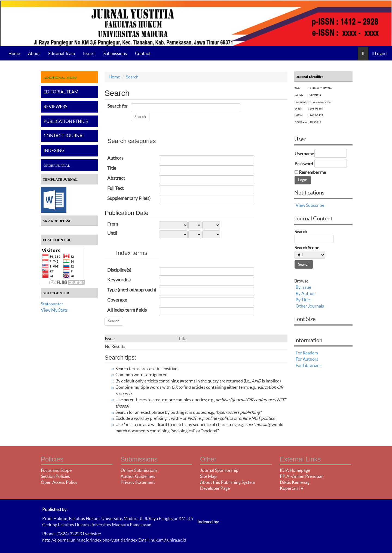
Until (112, 233)
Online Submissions (139, 470)
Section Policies (55, 476)
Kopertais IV (292, 488)
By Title (303, 300)
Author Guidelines (138, 476)
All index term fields (127, 310)
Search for (118, 106)
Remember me (312, 172)
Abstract (116, 178)
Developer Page (215, 488)
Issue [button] (89, 53)
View (300, 205)
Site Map (208, 476)
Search (132, 77)
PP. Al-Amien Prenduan (302, 476)
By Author (305, 293)
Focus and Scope (56, 470)
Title (112, 168)
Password (304, 164)
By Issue (303, 287)
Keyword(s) (119, 280)
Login (380, 53)
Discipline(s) (119, 270)
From (113, 224)
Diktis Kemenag (295, 482)
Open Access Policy (59, 482)
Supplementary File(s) (129, 198)
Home (14, 53)
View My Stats (54, 310)
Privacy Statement (138, 482)
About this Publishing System (228, 482)
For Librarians (309, 365)
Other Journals (310, 306)
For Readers (307, 353)
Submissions (115, 53)
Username (304, 154)
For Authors (307, 359)
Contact (143, 53)
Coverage (117, 300)
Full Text (115, 188)
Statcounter (52, 304)
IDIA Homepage (295, 470)
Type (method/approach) (132, 290)
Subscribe (315, 205)
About (34, 53)
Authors (115, 158)
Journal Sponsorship (219, 470)
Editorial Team (62, 53)
